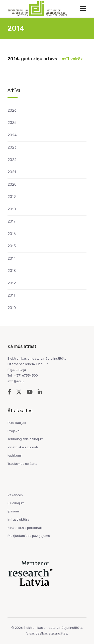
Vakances (15, 495)
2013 (12, 271)
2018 (12, 209)
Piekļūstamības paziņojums (29, 536)
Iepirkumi (15, 455)
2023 (12, 147)
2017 (12, 221)
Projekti (14, 431)
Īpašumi (14, 511)
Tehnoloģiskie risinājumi (26, 439)
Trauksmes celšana (22, 464)
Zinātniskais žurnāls (23, 447)
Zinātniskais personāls (25, 528)
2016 (12, 234)
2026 (12, 111)
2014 (12, 259)
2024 (12, 135)
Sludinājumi (16, 503)
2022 (12, 160)
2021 (12, 172)
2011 (11, 295)
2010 (12, 308)
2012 (12, 283)
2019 (12, 197)
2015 (12, 246)
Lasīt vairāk (71, 59)
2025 (12, 123)
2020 (12, 185)
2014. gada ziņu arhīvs (32, 59)
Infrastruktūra (18, 520)
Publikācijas (17, 423)
